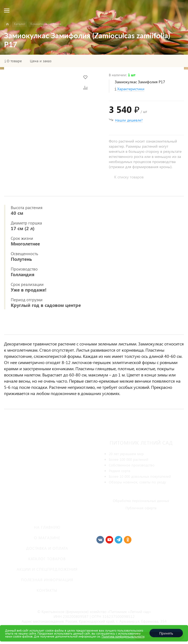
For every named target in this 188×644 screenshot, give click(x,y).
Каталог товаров (47, 559)
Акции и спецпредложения (47, 569)
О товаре (14, 61)
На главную (47, 527)
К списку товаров (129, 177)
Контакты (47, 590)
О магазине (47, 538)
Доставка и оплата (47, 548)
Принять (166, 633)
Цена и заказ (41, 61)
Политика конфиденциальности (123, 636)
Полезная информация (47, 580)
